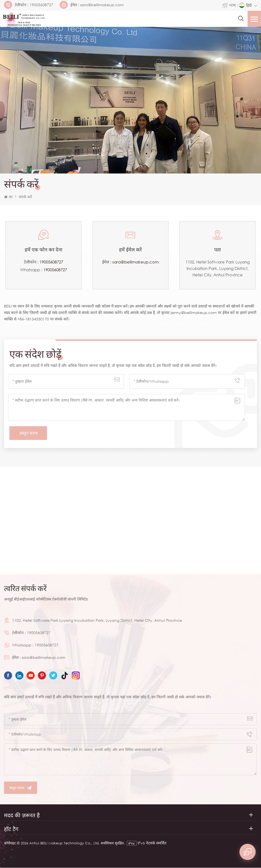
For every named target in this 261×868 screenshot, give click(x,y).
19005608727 (41, 5)
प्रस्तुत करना (21, 788)
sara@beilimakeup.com (102, 5)
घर (8, 197)
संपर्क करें (25, 197)
